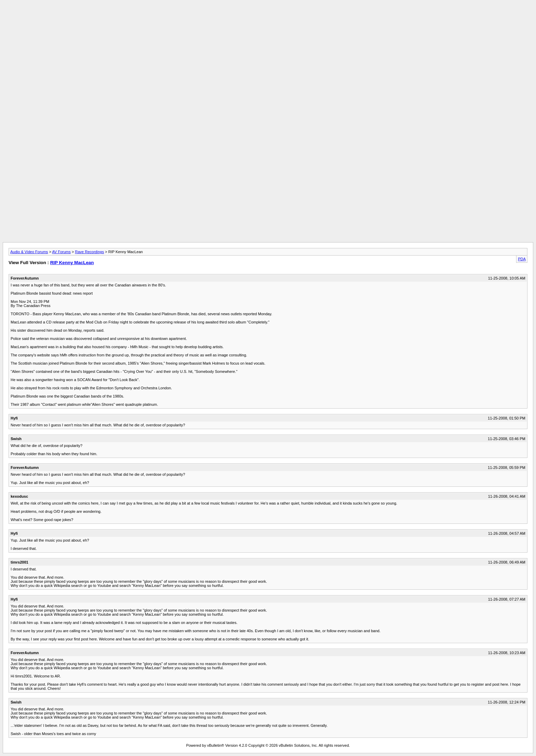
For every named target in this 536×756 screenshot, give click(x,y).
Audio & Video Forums (29, 252)
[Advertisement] (268, 18)
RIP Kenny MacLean (72, 263)
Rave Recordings (90, 252)
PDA (522, 259)
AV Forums (61, 252)
